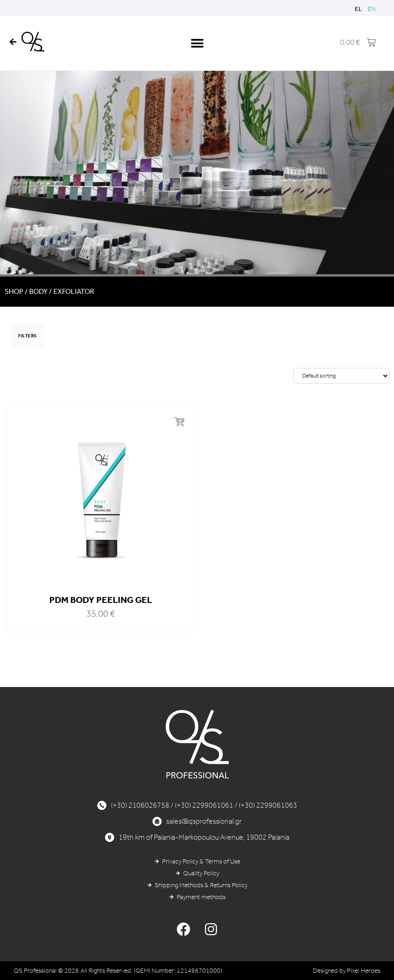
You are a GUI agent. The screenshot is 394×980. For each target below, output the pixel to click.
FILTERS (28, 336)
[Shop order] (341, 376)
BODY (38, 291)
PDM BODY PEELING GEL (101, 600)
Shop (14, 291)
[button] (197, 43)
